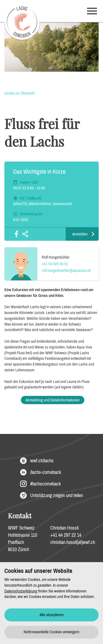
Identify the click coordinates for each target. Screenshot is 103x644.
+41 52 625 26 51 (55, 264)
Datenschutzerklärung (21, 591)
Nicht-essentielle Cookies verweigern (51, 632)
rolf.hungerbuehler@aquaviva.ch (66, 270)
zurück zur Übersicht (20, 93)
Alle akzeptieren (52, 615)
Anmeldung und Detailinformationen (53, 400)
